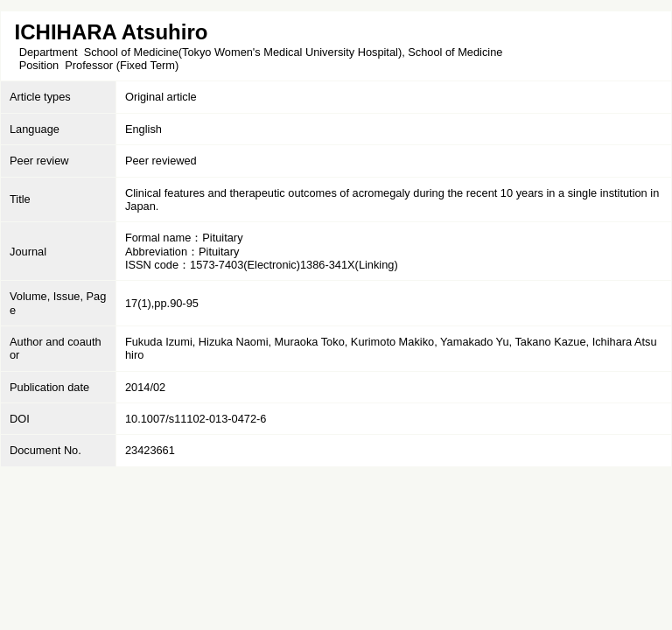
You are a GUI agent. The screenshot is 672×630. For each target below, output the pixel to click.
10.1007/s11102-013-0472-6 (196, 419)
